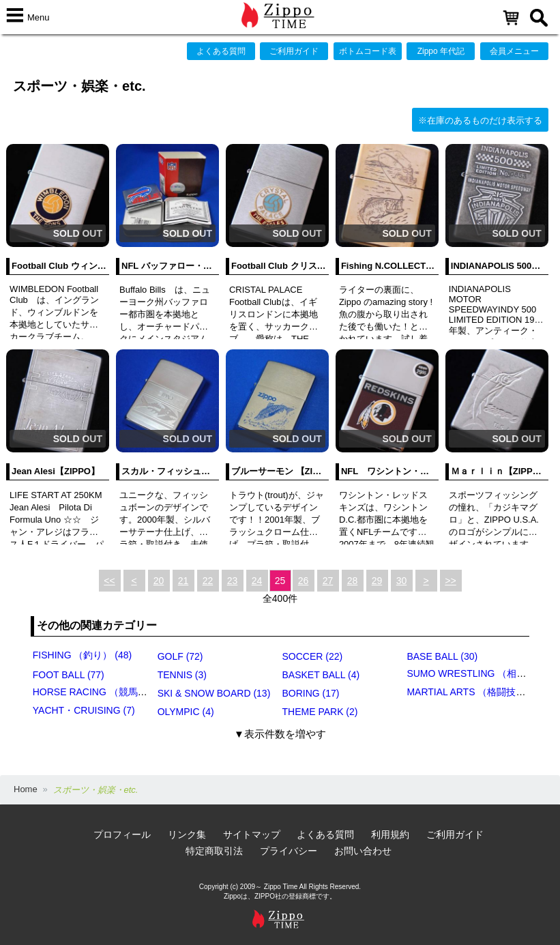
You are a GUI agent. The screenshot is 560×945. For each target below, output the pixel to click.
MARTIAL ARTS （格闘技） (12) (476, 692)
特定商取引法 (214, 851)
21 (183, 581)
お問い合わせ (363, 851)
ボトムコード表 (368, 51)
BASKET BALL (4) (321, 675)
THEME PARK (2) (320, 712)
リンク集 (187, 834)
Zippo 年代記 (441, 51)
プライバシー (289, 851)
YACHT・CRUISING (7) (84, 710)
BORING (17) (311, 693)
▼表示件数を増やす (280, 734)
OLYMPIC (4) (186, 712)
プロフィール (122, 834)
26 (304, 581)
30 (402, 581)
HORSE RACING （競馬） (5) (97, 692)
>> (450, 581)
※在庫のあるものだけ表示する (480, 120)
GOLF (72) (180, 656)
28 (353, 581)
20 (159, 581)
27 (328, 581)
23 (233, 581)
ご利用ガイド (294, 51)
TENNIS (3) (182, 675)
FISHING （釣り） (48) (82, 655)
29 (377, 581)
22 (208, 581)
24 (257, 581)
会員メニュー (514, 51)
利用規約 (390, 834)
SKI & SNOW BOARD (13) (214, 693)
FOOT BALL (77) (69, 675)
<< (109, 581)
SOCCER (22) (313, 656)
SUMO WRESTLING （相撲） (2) (478, 673)
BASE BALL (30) (442, 656)
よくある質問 (221, 51)
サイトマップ (252, 834)
